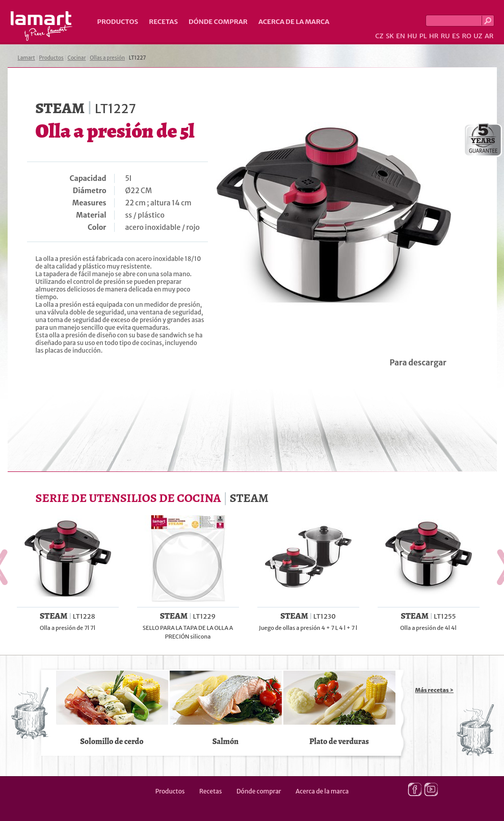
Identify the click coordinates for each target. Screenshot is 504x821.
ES (456, 36)
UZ (478, 36)
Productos (118, 22)
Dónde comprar (218, 22)
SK (390, 36)
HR (434, 36)
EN (401, 36)
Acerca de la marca (294, 22)
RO (466, 36)
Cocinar (77, 58)
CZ (379, 36)
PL (423, 36)
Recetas (163, 22)
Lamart (42, 26)
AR (489, 36)
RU (445, 36)
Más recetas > (435, 690)
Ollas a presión (107, 58)
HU (412, 36)
